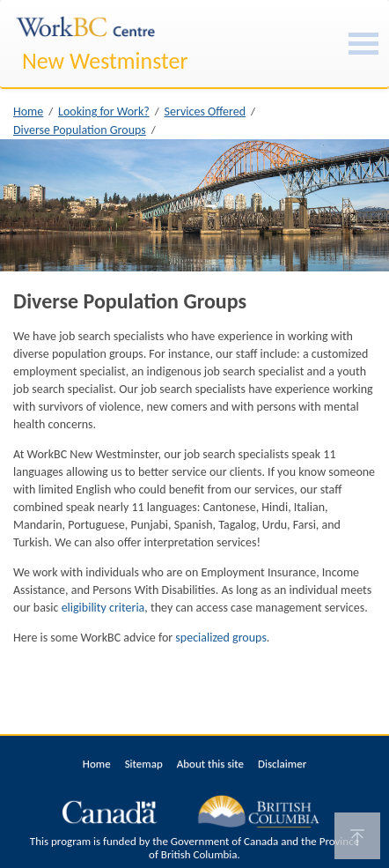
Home (28, 111)
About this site (210, 764)
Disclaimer (282, 764)
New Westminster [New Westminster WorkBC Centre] (105, 61)
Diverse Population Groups (80, 130)
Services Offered (206, 111)
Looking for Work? (104, 111)
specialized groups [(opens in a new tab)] (221, 638)
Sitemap (144, 764)
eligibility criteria (103, 608)
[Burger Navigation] (363, 44)
